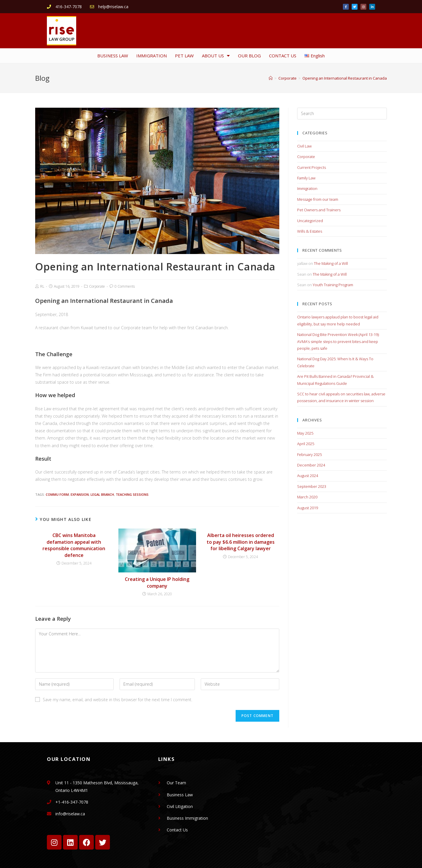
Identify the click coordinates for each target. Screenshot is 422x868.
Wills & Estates (310, 231)
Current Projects (312, 167)
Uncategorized (310, 221)
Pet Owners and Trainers (319, 210)
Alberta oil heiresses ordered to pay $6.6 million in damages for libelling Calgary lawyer (241, 542)
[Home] (271, 78)
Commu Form (57, 494)
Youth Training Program (333, 285)
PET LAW (184, 56)
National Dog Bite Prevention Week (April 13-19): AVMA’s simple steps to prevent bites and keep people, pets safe (338, 341)
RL (42, 286)
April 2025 (306, 444)
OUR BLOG (249, 56)
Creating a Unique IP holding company (157, 582)
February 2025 (309, 454)
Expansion (80, 494)
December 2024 (311, 465)
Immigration (307, 188)
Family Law (306, 178)
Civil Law (304, 146)
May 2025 (305, 433)
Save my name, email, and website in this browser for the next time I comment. (118, 700)
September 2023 (312, 486)
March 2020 (307, 497)
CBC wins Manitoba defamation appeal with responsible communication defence (74, 545)
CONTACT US (283, 56)
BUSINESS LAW (113, 56)
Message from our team (318, 199)
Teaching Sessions (132, 494)
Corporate (97, 286)
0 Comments (125, 286)
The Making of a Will (331, 263)
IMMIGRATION (152, 56)
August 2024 (308, 476)
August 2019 (308, 508)
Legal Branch (102, 494)
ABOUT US (216, 56)
